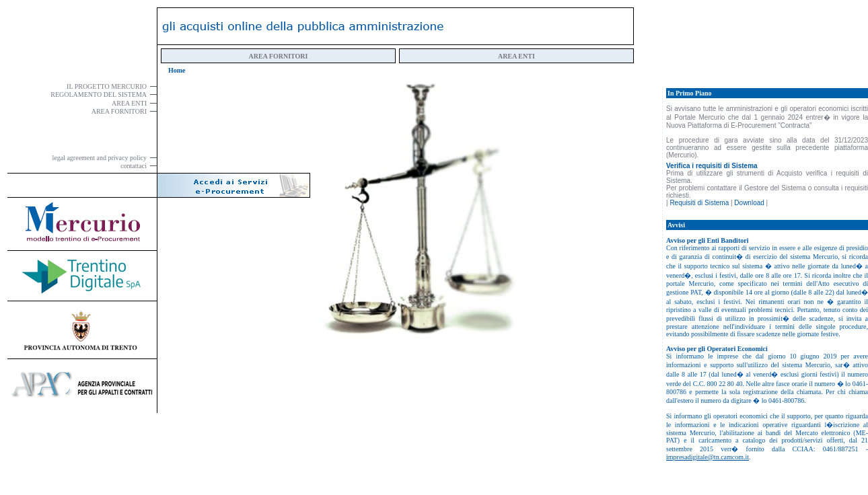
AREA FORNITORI (279, 56)
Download (749, 203)
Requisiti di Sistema (699, 203)
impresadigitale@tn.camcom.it (708, 457)
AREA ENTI (516, 56)
